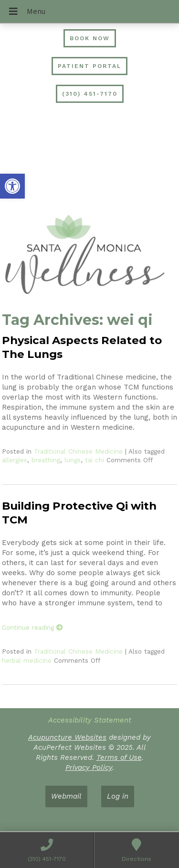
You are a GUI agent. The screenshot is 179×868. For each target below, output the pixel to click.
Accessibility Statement (90, 720)
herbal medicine (27, 660)
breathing (46, 460)
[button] (12, 186)
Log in (118, 796)
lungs (73, 460)
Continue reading (32, 627)
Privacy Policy (89, 768)
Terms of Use (119, 757)
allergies (15, 460)
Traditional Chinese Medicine (78, 451)
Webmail (66, 796)
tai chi (95, 460)
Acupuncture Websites (67, 737)
